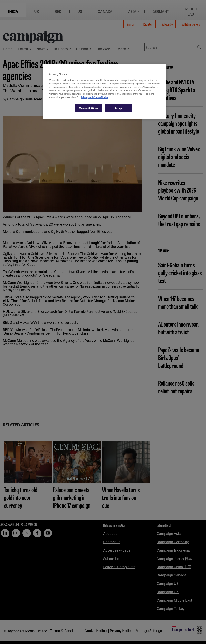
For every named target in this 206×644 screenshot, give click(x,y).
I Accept (118, 108)
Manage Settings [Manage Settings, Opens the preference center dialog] (89, 108)
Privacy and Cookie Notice (94, 97)
